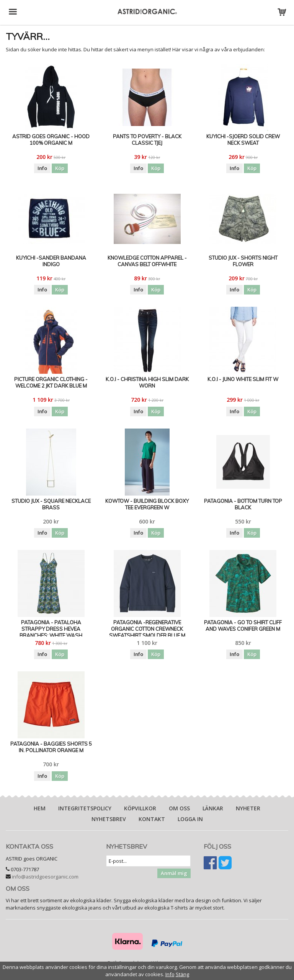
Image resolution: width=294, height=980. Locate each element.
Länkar (213, 808)
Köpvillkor (140, 808)
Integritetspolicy (85, 808)
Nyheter (248, 808)
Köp (60, 168)
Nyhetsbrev (109, 819)
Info (42, 168)
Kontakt (152, 819)
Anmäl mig (174, 873)
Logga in (190, 819)
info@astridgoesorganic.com (45, 877)
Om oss (179, 808)
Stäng (182, 974)
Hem (40, 808)
